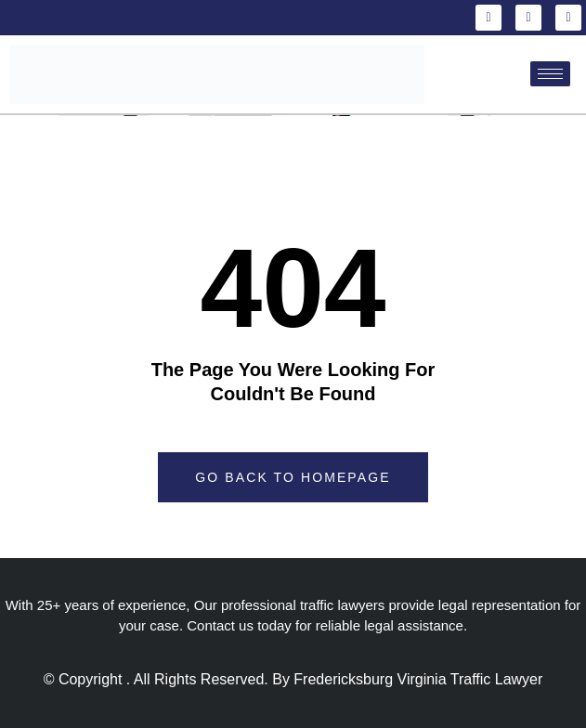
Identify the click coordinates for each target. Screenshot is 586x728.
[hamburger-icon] (550, 74)
